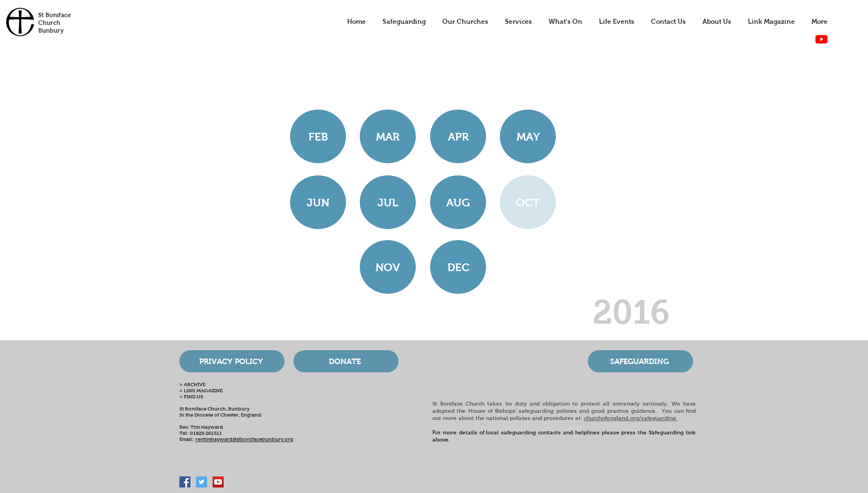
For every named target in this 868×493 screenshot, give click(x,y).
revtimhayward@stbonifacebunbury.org (244, 439)
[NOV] (388, 267)
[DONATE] (346, 361)
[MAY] (528, 136)
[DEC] (458, 267)
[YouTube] (821, 39)
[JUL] (388, 202)
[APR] (458, 136)
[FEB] (318, 136)
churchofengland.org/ (613, 418)
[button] (528, 202)
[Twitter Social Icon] (201, 482)
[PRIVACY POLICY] (232, 361)
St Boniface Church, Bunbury (215, 409)
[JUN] (318, 202)
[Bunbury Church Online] (218, 482)
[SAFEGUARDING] (640, 361)
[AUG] (458, 202)
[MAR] (388, 136)
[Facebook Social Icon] (185, 482)
